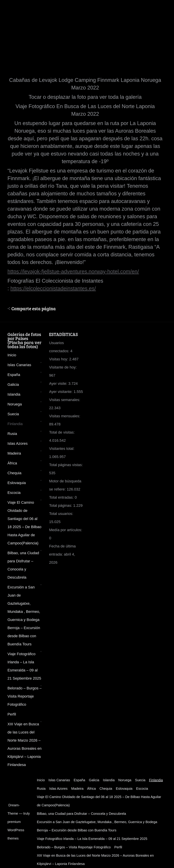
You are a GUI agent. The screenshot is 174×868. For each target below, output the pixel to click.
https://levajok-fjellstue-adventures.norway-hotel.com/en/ (73, 272)
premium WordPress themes (16, 830)
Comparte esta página (34, 309)
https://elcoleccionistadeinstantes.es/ (53, 288)
